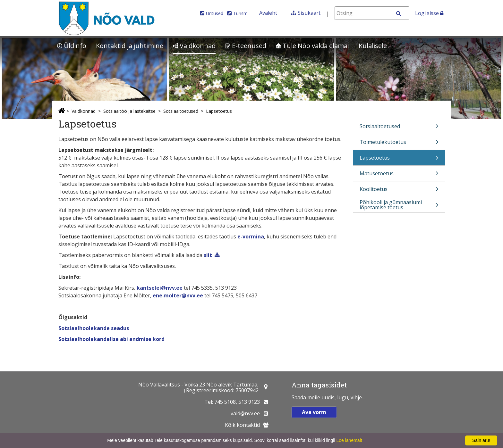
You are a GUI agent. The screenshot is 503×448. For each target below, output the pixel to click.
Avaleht (268, 13)
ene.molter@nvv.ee (178, 295)
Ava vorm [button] (314, 412)
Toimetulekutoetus (399, 144)
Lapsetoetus (219, 111)
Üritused (215, 13)
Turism (240, 13)
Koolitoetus (399, 191)
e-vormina (251, 236)
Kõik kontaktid (242, 425)
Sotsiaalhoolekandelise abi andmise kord (111, 339)
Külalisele (373, 46)
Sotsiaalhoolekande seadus (94, 328)
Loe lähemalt (349, 440)
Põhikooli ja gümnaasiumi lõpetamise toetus (399, 206)
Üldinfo (72, 46)
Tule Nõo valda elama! (312, 46)
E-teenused (246, 46)
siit (208, 255)
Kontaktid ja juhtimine (130, 46)
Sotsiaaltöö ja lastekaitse (129, 111)
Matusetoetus (399, 175)
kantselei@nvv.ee (160, 288)
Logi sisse (429, 13)
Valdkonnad (194, 46)
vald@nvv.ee (245, 413)
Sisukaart (309, 13)
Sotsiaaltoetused (181, 111)
